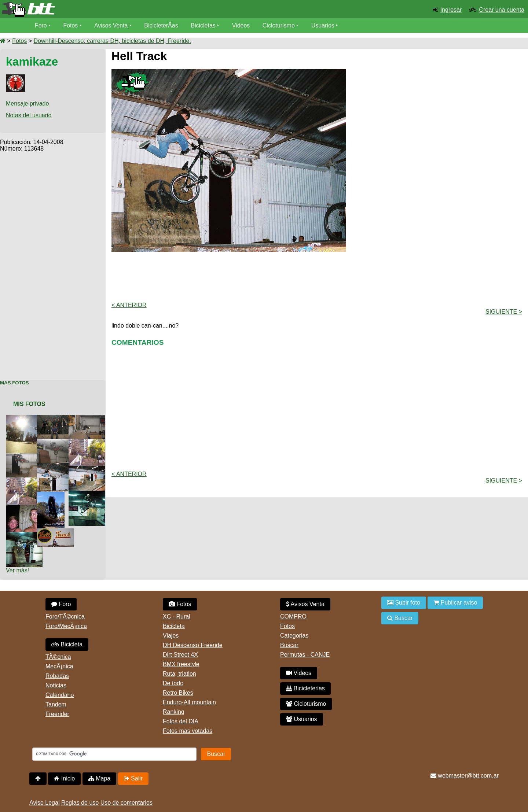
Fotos (71, 25)
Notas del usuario (29, 115)
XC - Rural (177, 617)
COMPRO (293, 617)
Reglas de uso (80, 803)
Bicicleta (67, 644)
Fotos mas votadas (188, 731)
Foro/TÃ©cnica (65, 617)
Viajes (171, 636)
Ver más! (17, 570)
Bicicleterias (305, 688)
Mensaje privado (27, 104)
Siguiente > (504, 312)
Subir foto (404, 603)
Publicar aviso (455, 603)
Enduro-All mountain (189, 702)
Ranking (174, 712)
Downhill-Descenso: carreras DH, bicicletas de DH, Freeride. (112, 41)
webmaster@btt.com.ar (465, 776)
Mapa (99, 778)
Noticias (56, 685)
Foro (41, 25)
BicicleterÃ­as (162, 25)
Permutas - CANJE (305, 655)
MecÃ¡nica (59, 666)
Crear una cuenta (502, 10)
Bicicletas (205, 25)
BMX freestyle (181, 664)
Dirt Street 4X (180, 655)
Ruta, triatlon (179, 674)
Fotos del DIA (181, 721)
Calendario (60, 695)
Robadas (57, 676)
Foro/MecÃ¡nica (66, 626)
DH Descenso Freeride (193, 645)
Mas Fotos (14, 383)
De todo (173, 683)
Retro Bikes (178, 693)
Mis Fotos (29, 404)
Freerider (57, 714)
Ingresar (451, 10)
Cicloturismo (279, 25)
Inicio (64, 778)
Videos (241, 25)
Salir (133, 778)
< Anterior (129, 305)
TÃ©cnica (58, 657)
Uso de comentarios (126, 803)
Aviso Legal (44, 803)
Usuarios (323, 25)
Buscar (289, 645)
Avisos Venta (111, 25)
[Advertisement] (53, 262)
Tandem (56, 704)
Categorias (294, 636)
